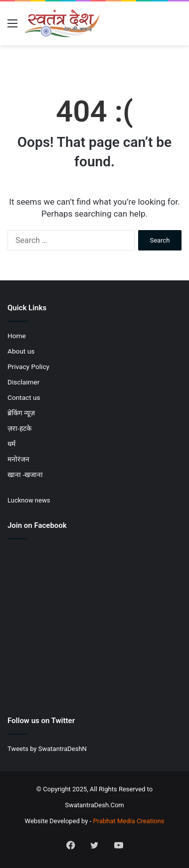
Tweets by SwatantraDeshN (47, 749)
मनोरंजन (18, 459)
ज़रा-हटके (19, 428)
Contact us (24, 397)
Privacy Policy (28, 367)
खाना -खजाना (25, 475)
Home (17, 336)
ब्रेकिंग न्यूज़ (21, 413)
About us (21, 351)
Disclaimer (23, 382)
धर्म (11, 444)
